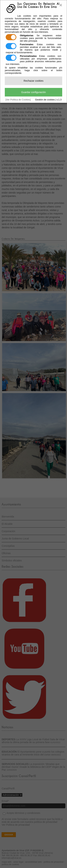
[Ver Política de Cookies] (18, 100)
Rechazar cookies (33, 81)
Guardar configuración (33, 92)
